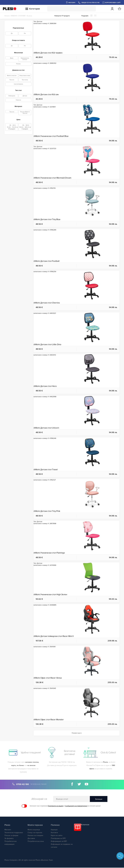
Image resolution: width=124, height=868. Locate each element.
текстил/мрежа (18, 84)
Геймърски (12, 96)
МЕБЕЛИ (14, 16)
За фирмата (9, 839)
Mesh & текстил (12, 76)
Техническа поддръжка (14, 833)
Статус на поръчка (35, 833)
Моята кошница (34, 830)
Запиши (99, 800)
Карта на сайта (57, 836)
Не (25, 33)
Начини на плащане (35, 836)
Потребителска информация (10, 843)
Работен (18, 100)
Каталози (85, 825)
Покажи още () (77, 733)
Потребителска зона (36, 842)
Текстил (12, 80)
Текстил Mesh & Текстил (25, 113)
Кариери (54, 830)
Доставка (31, 839)
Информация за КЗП (59, 842)
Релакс (18, 64)
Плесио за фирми (11, 836)
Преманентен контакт (25, 59)
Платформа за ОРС (58, 839)
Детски (25, 96)
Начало (7, 16)
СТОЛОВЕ (22, 16)
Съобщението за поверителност (76, 806)
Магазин (8, 830)
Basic (12, 58)
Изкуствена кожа (25, 76)
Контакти (54, 833)
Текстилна (25, 80)
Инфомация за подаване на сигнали (62, 846)
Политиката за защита (56, 806)
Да (12, 33)
